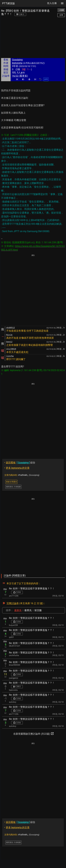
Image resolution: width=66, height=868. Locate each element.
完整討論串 (13, 603)
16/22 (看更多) (20, 76)
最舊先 (28, 610)
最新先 (18, 610)
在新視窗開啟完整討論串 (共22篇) (34, 734)
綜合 (20, 463)
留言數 (38, 610)
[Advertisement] (33, 38)
